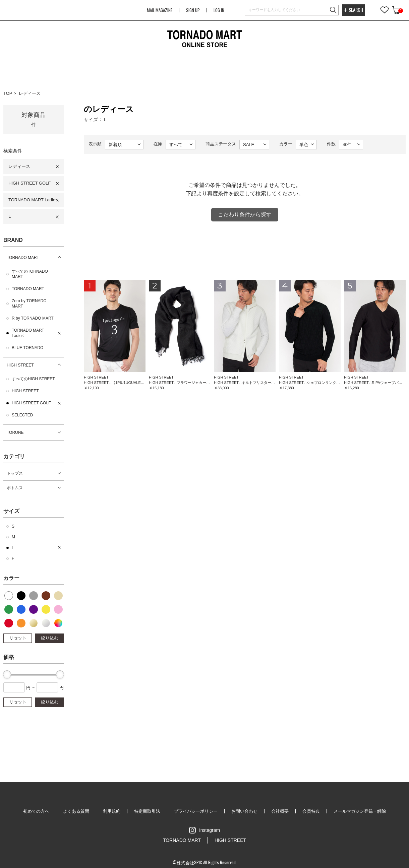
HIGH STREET (20, 365)
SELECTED (22, 415)
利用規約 (112, 811)
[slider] (7, 674)
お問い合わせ (244, 811)
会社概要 (280, 811)
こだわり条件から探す (245, 215)
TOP (8, 93)
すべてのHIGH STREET (33, 379)
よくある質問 (76, 811)
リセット (18, 638)
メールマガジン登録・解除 (360, 811)
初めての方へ (36, 811)
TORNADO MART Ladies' (33, 200)
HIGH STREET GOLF (30, 183)
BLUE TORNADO (27, 348)
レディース (30, 93)
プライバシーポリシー (196, 811)
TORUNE (15, 432)
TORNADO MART (23, 258)
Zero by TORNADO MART (29, 304)
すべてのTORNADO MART (30, 274)
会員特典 (311, 811)
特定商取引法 (147, 811)
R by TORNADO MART (33, 318)
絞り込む (50, 638)
